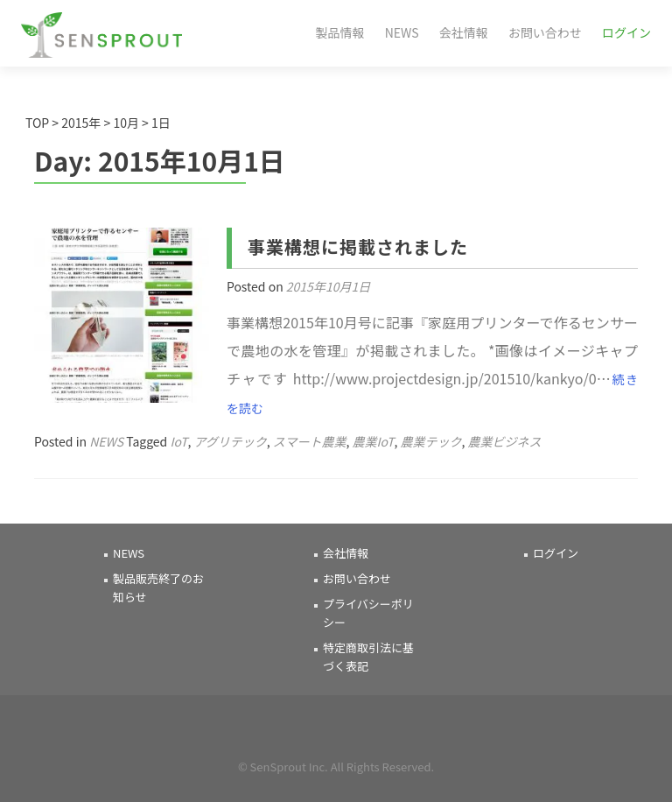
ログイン (626, 32)
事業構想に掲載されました (358, 246)
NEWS (402, 32)
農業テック (431, 441)
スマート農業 (310, 441)
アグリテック (230, 441)
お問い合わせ (545, 32)
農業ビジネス (505, 441)
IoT (178, 441)
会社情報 (464, 32)
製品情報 (340, 32)
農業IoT (373, 441)
